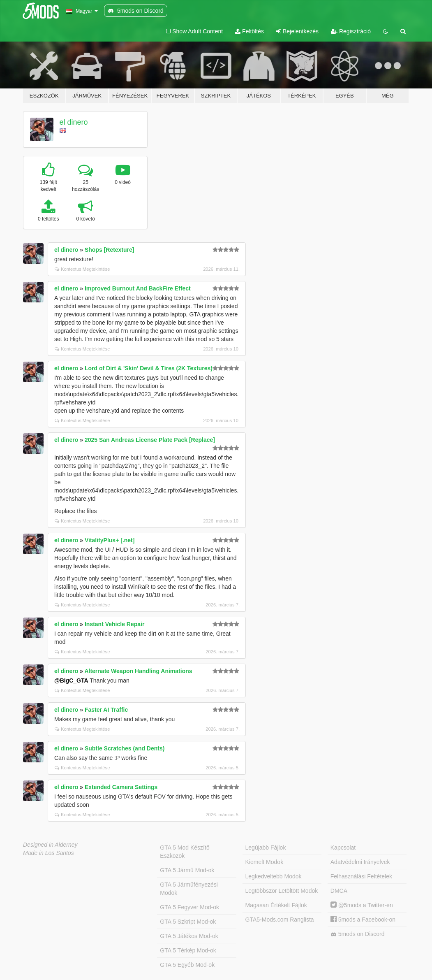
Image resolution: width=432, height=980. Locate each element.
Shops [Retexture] (110, 250)
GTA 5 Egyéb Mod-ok (187, 965)
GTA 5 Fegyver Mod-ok (189, 907)
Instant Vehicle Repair (115, 624)
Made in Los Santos (49, 853)
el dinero (74, 122)
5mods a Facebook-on (363, 920)
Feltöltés (249, 31)
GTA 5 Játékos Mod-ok (189, 936)
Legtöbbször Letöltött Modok (282, 891)
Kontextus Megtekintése (82, 269)
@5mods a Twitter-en (362, 905)
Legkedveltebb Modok (274, 876)
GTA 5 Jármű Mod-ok (187, 870)
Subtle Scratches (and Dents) (125, 748)
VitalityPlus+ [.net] (110, 540)
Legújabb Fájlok (266, 848)
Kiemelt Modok (265, 862)
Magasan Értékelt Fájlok (276, 905)
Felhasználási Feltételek (361, 876)
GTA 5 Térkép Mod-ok (188, 950)
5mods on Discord (358, 934)
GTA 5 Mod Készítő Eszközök (185, 852)
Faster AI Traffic (106, 710)
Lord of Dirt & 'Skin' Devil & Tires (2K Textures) (149, 368)
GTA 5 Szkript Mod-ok (188, 922)
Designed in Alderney (50, 845)
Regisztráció (351, 31)
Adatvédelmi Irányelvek (360, 862)
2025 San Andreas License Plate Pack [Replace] (150, 440)
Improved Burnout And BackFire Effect (138, 288)
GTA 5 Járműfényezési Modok (189, 889)
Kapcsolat (343, 848)
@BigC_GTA (71, 680)
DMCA (339, 891)
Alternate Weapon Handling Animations (138, 671)
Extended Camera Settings (121, 787)
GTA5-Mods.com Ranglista (280, 920)
